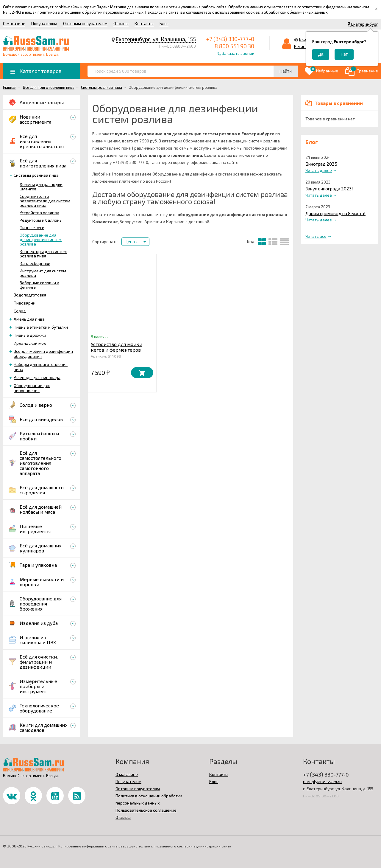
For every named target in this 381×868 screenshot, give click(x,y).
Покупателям (44, 23)
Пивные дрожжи (30, 335)
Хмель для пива (29, 319)
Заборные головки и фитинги (39, 285)
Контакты (144, 23)
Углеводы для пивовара (37, 377)
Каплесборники (35, 263)
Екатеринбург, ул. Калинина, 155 (156, 39)
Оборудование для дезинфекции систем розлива (41, 239)
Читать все (316, 236)
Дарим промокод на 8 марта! (335, 213)
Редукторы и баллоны (41, 220)
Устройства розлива (39, 213)
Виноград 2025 (321, 164)
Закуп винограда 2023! (329, 189)
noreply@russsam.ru (322, 781)
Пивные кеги (32, 228)
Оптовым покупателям (85, 23)
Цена (131, 242)
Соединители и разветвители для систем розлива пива (45, 201)
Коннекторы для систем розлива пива (43, 254)
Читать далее (319, 170)
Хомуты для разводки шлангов (41, 187)
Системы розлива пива (36, 175)
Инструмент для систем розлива (43, 273)
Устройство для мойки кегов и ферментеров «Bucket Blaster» (117, 350)
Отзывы (121, 23)
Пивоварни (25, 303)
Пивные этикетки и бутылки (41, 327)
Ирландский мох (30, 343)
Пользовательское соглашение (146, 810)
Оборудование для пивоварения (32, 388)
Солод (20, 311)
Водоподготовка (30, 295)
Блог (164, 23)
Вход (304, 39)
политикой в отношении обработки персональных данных (90, 12)
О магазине (14, 23)
